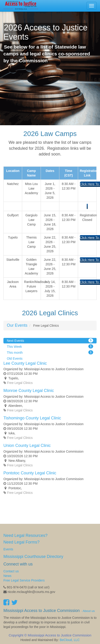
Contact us (11, 571)
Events (8, 549)
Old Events (15, 359)
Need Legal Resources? (25, 535)
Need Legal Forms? (21, 542)
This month (50, 352)
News (7, 576)
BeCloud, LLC (70, 640)
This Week (50, 346)
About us (89, 611)
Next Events (50, 340)
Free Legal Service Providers (24, 580)
